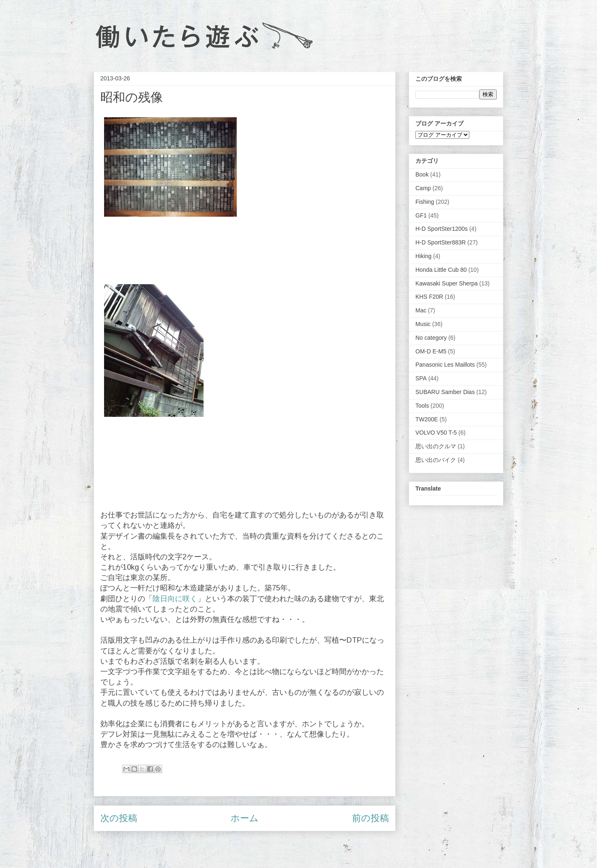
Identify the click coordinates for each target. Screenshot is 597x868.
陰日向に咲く (175, 599)
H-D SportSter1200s (442, 229)
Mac (421, 310)
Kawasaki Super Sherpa (447, 283)
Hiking (423, 256)
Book (422, 174)
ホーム (245, 818)
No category (431, 338)
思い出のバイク (436, 460)
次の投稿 (119, 818)
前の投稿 (370, 818)
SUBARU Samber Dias (445, 392)
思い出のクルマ (436, 446)
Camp (423, 188)
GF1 (421, 215)
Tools (422, 406)
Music (423, 324)
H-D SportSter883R (440, 242)
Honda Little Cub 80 (441, 270)
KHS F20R (429, 297)
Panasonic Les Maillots (445, 365)
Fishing (425, 202)
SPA (421, 378)
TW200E (427, 419)
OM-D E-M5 (431, 351)
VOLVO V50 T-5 (436, 433)
